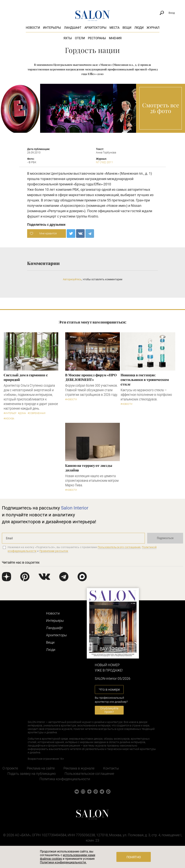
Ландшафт (73, 28)
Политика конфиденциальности (65, 779)
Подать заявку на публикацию (32, 774)
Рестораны (97, 38)
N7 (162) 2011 (104, 162)
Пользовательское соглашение (89, 774)
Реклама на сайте (41, 768)
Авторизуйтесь (72, 279)
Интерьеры (52, 28)
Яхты (68, 38)
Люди (139, 28)
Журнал (153, 28)
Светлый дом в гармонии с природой (26, 377)
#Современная (37, 413)
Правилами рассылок (54, 551)
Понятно (134, 857)
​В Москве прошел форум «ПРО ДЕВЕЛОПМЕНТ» (91, 377)
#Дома (22, 413)
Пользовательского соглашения (119, 547)
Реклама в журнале (79, 768)
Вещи (127, 28)
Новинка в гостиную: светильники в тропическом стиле (145, 380)
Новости (33, 28)
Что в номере (109, 689)
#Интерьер (10, 413)
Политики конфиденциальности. (63, 862)
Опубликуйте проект (109, 710)
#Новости (71, 399)
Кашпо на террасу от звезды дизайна (89, 468)
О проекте (10, 768)
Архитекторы (95, 28)
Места (114, 28)
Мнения (115, 38)
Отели (80, 38)
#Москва (9, 419)
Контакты (111, 768)
